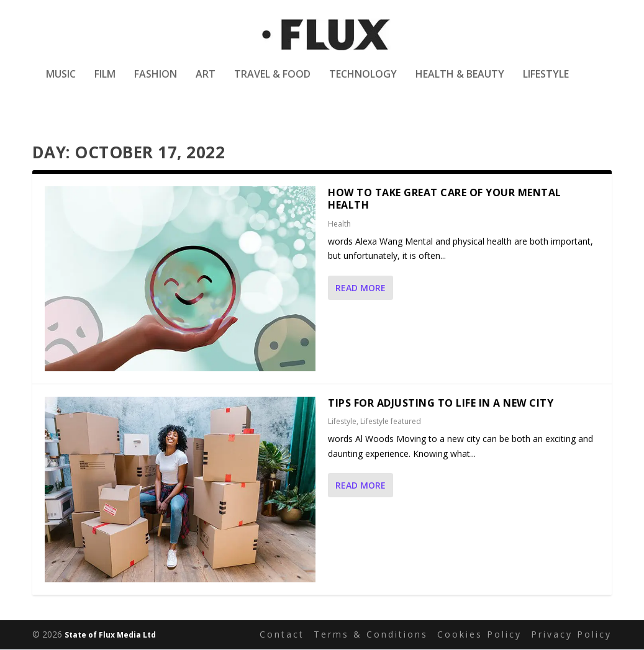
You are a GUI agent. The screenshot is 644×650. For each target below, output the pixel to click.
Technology (363, 83)
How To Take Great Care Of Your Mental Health (445, 200)
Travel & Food (272, 83)
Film (105, 83)
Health (339, 225)
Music (61, 83)
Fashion (156, 83)
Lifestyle (546, 83)
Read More (361, 289)
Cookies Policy (479, 635)
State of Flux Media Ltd (110, 635)
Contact (282, 635)
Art (206, 83)
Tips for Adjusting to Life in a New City (441, 404)
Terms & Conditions (371, 635)
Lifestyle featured (391, 422)
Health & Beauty (460, 83)
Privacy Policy (571, 635)
